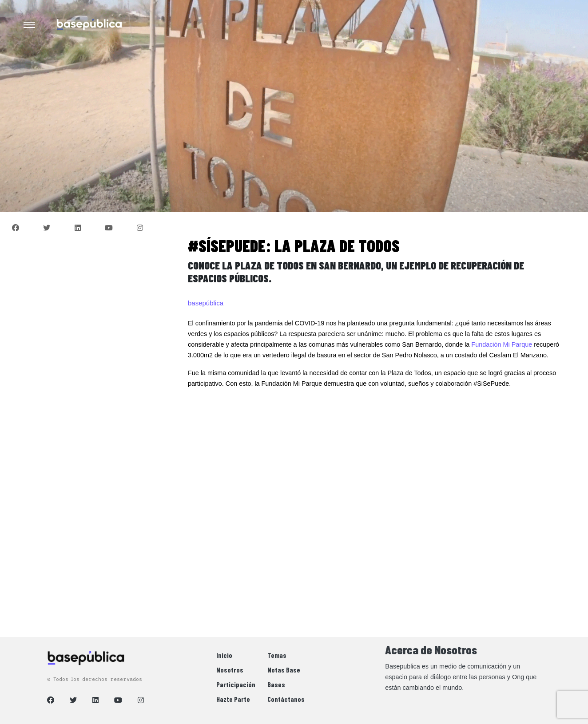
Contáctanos (286, 699)
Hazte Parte (233, 699)
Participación (236, 684)
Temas (277, 655)
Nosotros (230, 670)
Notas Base (284, 670)
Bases (276, 684)
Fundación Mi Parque (502, 344)
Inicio (224, 655)
